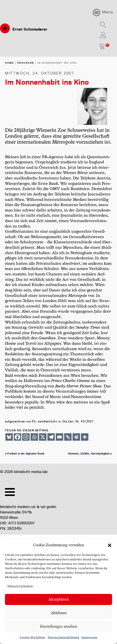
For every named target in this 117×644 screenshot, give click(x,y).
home (9, 63)
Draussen (26, 63)
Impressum (89, 637)
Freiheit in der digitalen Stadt (26, 454)
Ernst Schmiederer (30, 29)
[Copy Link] (68, 437)
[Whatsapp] (34, 437)
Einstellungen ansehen (59, 627)
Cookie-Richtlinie (32, 637)
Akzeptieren (59, 599)
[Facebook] (18, 437)
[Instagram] (26, 437)
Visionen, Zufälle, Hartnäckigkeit (89, 454)
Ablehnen (59, 613)
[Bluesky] (9, 437)
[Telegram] (51, 437)
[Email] (59, 437)
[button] (110, 545)
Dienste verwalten (20, 586)
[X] (43, 437)
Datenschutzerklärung (63, 637)
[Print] (76, 437)
